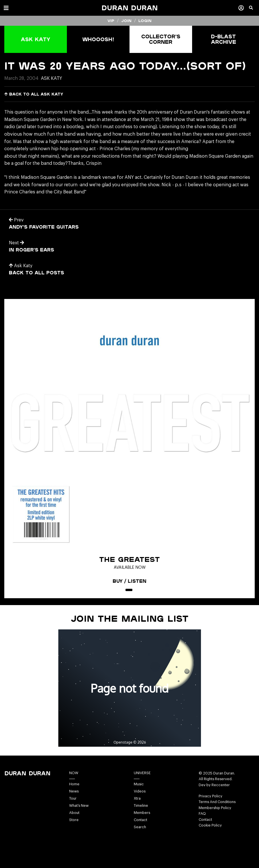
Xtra (137, 798)
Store (74, 820)
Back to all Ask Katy (34, 94)
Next (16, 243)
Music (139, 784)
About (74, 813)
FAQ (202, 814)
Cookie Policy (210, 825)
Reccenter (221, 785)
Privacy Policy (211, 796)
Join (126, 21)
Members (142, 813)
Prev (16, 220)
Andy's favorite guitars (44, 227)
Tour (73, 798)
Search (140, 827)
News (74, 791)
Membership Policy (215, 808)
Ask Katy (51, 78)
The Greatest (129, 559)
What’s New (79, 806)
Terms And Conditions (217, 802)
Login (145, 21)
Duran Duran (130, 8)
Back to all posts (36, 273)
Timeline (141, 806)
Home (74, 784)
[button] (254, 10)
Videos (140, 791)
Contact (141, 820)
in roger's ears (31, 250)
